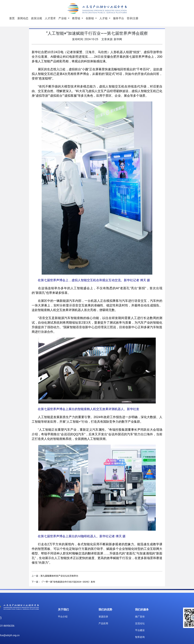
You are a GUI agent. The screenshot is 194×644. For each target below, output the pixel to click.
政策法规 (37, 18)
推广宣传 (140, 617)
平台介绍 (63, 617)
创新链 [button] (90, 18)
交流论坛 (140, 623)
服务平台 (119, 18)
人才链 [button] (104, 18)
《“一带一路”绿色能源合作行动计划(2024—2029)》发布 (68, 582)
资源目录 (103, 617)
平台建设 (140, 630)
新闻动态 (23, 18)
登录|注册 (133, 18)
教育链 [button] (77, 18)
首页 (13, 18)
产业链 (63, 18)
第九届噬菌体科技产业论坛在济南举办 (59, 576)
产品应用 (103, 623)
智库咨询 (140, 637)
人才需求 (50, 18)
